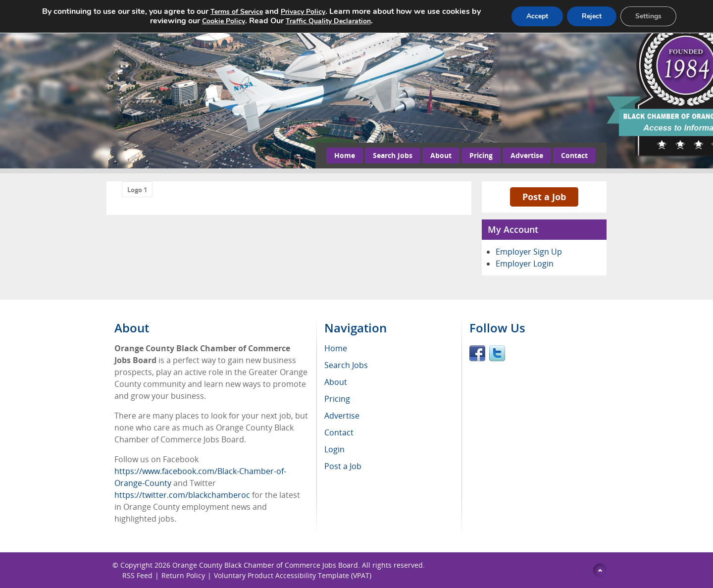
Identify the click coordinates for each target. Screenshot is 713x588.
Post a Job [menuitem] (343, 466)
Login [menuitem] (334, 449)
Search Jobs (393, 155)
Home (345, 155)
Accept (537, 16)
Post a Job (544, 197)
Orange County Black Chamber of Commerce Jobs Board (265, 565)
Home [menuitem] (336, 348)
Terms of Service (237, 12)
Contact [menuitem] (339, 432)
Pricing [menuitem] (337, 399)
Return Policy (183, 575)
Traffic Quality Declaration (328, 21)
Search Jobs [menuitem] (346, 365)
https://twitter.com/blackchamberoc (182, 495)
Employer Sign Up (529, 252)
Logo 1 (137, 190)
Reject (592, 16)
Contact (574, 155)
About (441, 155)
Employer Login (525, 264)
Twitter (497, 353)
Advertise (527, 155)
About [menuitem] (336, 382)
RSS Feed (137, 575)
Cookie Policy (224, 21)
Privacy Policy (303, 12)
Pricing (481, 155)
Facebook (477, 353)
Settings (648, 16)
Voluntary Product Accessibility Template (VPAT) (293, 575)
